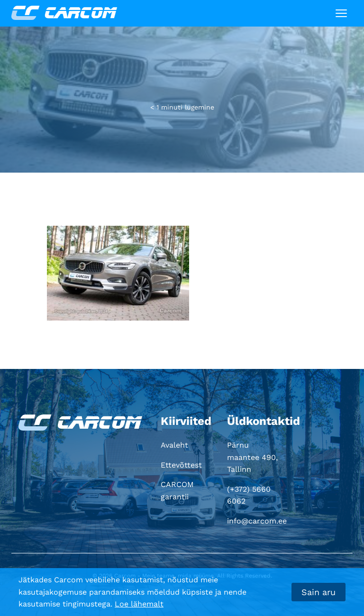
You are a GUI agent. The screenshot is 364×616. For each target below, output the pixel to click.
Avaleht (174, 445)
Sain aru (318, 592)
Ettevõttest (181, 465)
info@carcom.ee (257, 521)
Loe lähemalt (139, 604)
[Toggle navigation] (341, 13)
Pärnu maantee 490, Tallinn (252, 457)
